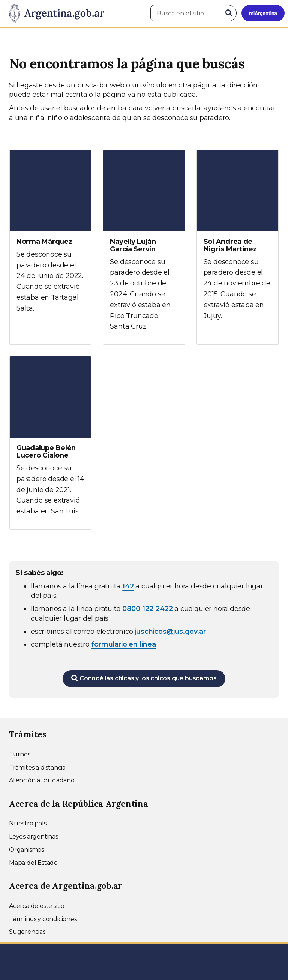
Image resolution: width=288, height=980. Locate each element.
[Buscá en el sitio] (186, 13)
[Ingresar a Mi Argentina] (263, 13)
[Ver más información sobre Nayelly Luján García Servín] (144, 247)
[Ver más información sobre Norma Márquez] (50, 238)
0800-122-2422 (147, 609)
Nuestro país (28, 823)
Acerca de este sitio (37, 906)
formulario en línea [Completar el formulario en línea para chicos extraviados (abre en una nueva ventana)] (124, 644)
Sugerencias (27, 932)
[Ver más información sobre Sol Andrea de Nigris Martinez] (238, 242)
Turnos (20, 754)
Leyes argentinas (34, 837)
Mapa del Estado (33, 863)
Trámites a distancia (37, 768)
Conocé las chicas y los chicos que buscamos (144, 678)
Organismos (26, 850)
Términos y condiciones (43, 919)
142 (128, 586)
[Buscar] (229, 13)
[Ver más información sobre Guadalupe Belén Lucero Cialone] (50, 443)
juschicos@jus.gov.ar (170, 632)
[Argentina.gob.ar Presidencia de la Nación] (54, 14)
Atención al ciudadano (42, 780)
